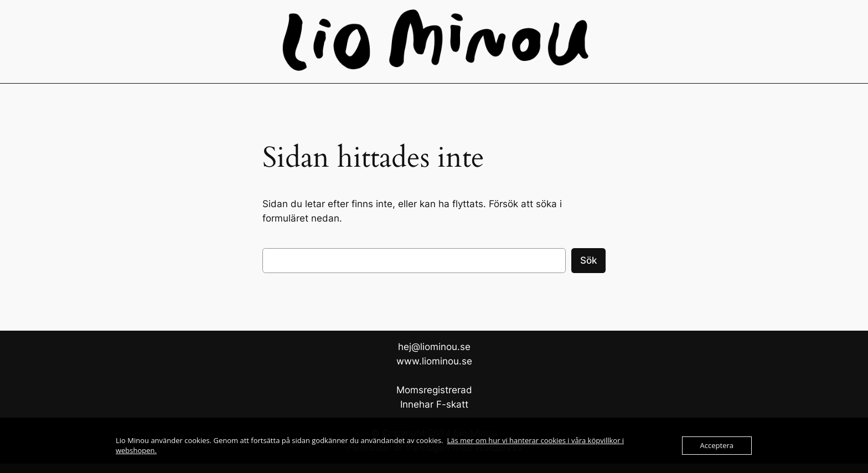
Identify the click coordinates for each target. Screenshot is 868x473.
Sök (588, 260)
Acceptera (717, 445)
